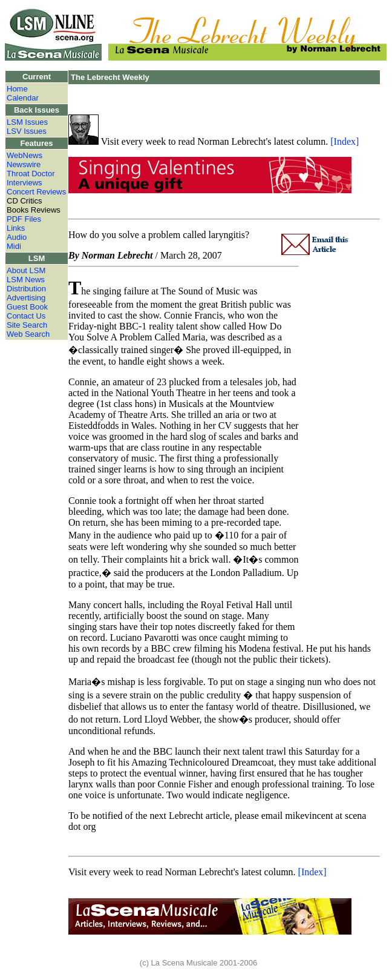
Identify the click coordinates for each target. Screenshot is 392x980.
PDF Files (24, 219)
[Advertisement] (339, 447)
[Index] (345, 141)
